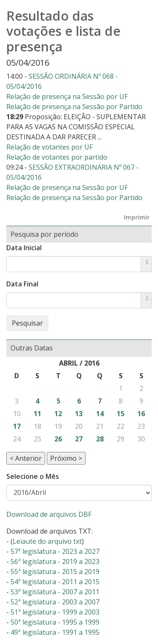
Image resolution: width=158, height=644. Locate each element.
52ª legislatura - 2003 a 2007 (55, 602)
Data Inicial (24, 248)
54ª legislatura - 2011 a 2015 (55, 582)
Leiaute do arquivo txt (47, 541)
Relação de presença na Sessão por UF (67, 96)
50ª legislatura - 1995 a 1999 (55, 622)
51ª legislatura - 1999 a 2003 (55, 612)
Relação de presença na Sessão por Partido (74, 107)
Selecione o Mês (33, 476)
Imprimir (137, 217)
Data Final (22, 284)
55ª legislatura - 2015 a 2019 (55, 572)
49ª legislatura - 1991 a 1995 (55, 632)
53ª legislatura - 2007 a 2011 (55, 592)
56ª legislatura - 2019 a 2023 (55, 561)
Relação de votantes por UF (50, 147)
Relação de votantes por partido (57, 157)
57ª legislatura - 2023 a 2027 (55, 551)
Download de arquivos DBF (49, 514)
